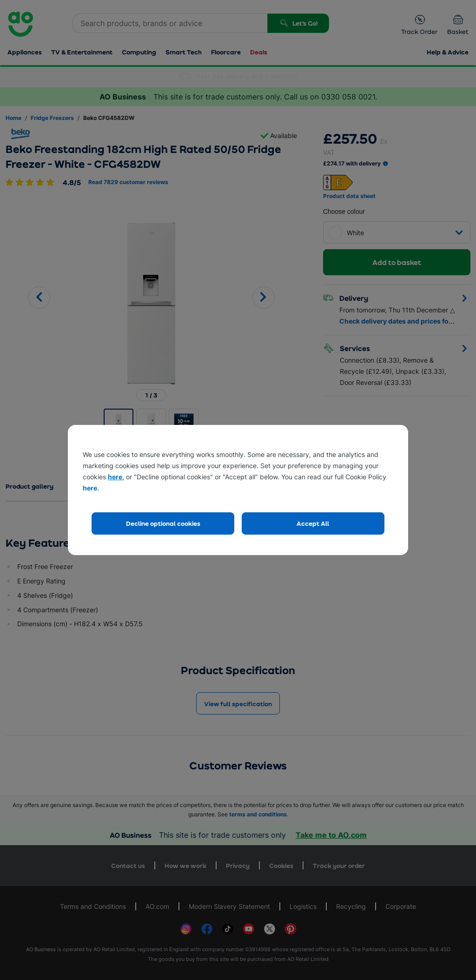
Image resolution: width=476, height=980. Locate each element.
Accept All (313, 523)
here (115, 477)
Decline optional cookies (163, 523)
